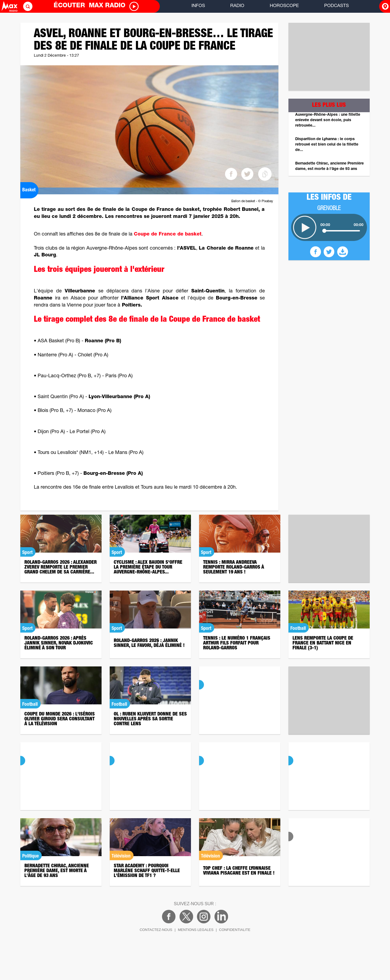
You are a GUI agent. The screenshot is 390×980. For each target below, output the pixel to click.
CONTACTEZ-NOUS (156, 930)
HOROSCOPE (284, 6)
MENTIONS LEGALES (196, 930)
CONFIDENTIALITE (235, 930)
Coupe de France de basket (168, 234)
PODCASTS (337, 6)
